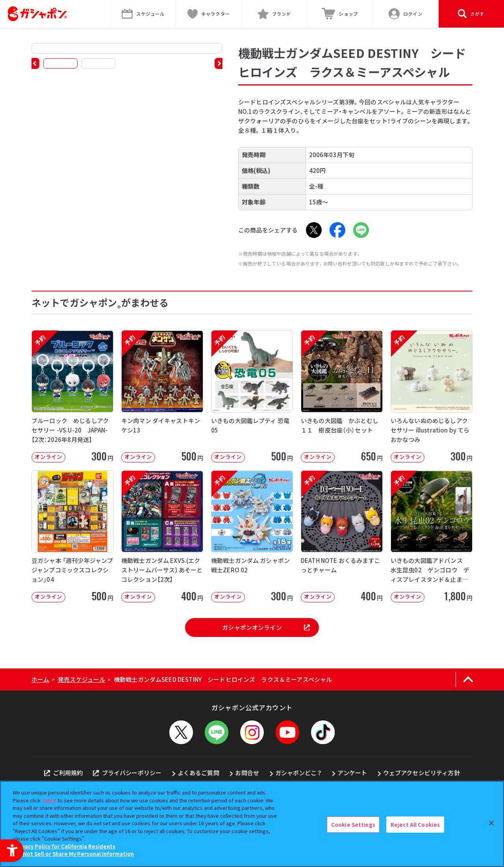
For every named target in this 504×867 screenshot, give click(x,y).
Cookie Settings (353, 824)
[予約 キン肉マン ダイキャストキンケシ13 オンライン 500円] (162, 396)
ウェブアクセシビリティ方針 (422, 773)
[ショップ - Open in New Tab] (340, 14)
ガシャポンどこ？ (298, 773)
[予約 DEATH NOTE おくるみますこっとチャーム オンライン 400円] (342, 536)
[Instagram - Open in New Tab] (252, 732)
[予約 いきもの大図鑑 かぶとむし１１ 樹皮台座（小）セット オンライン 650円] (342, 396)
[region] (252, 824)
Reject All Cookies (415, 824)
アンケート (352, 773)
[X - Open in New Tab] (314, 230)
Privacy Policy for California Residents (65, 846)
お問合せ (247, 773)
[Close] (491, 823)
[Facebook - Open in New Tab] (337, 230)
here (50, 800)
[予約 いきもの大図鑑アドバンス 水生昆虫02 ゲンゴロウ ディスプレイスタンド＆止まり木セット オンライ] (432, 536)
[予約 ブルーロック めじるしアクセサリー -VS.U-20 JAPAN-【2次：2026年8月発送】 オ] (72, 396)
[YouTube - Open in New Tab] (287, 732)
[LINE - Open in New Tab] (361, 230)
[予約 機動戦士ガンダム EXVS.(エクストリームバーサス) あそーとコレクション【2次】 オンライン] (162, 536)
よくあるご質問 (198, 773)
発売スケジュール (82, 679)
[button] (35, 63)
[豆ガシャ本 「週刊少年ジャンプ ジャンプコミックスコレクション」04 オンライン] (72, 536)
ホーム (40, 679)
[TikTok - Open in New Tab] (323, 732)
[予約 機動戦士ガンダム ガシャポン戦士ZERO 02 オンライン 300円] (252, 536)
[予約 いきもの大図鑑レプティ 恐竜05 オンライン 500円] (252, 396)
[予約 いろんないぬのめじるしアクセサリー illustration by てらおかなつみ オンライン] (432, 396)
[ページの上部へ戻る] (468, 679)
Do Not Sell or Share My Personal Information (74, 854)
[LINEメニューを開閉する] (217, 732)
